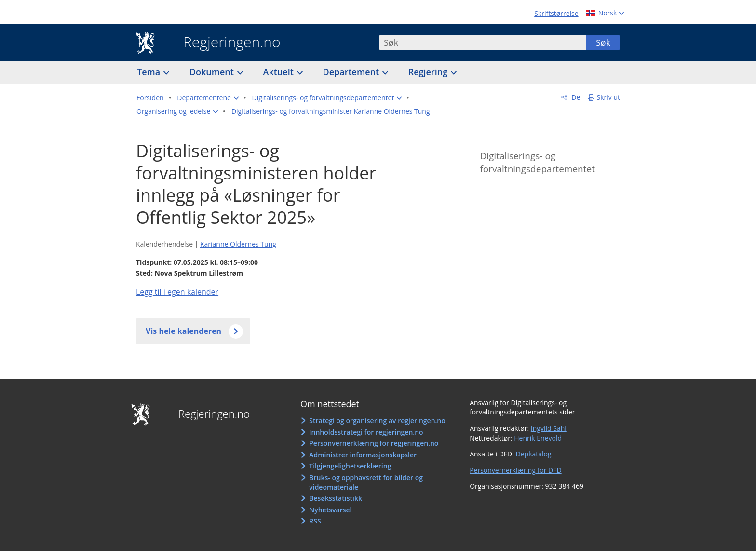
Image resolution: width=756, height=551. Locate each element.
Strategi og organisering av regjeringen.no (377, 420)
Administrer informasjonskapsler (363, 455)
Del (576, 97)
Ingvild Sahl (549, 428)
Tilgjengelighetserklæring (350, 466)
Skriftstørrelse (556, 13)
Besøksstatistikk (336, 498)
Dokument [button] (213, 72)
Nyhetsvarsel (330, 510)
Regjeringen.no (225, 43)
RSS (315, 521)
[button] (208, 98)
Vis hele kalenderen (183, 331)
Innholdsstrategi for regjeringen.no (366, 432)
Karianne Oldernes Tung (238, 244)
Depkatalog (534, 454)
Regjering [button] (429, 72)
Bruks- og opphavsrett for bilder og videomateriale (366, 482)
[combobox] (483, 42)
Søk (603, 42)
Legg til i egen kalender (177, 292)
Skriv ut (609, 97)
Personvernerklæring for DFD (516, 470)
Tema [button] (150, 72)
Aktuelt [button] (280, 72)
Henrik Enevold (538, 438)
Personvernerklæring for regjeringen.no (374, 443)
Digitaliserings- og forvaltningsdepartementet (537, 162)
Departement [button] (352, 72)
